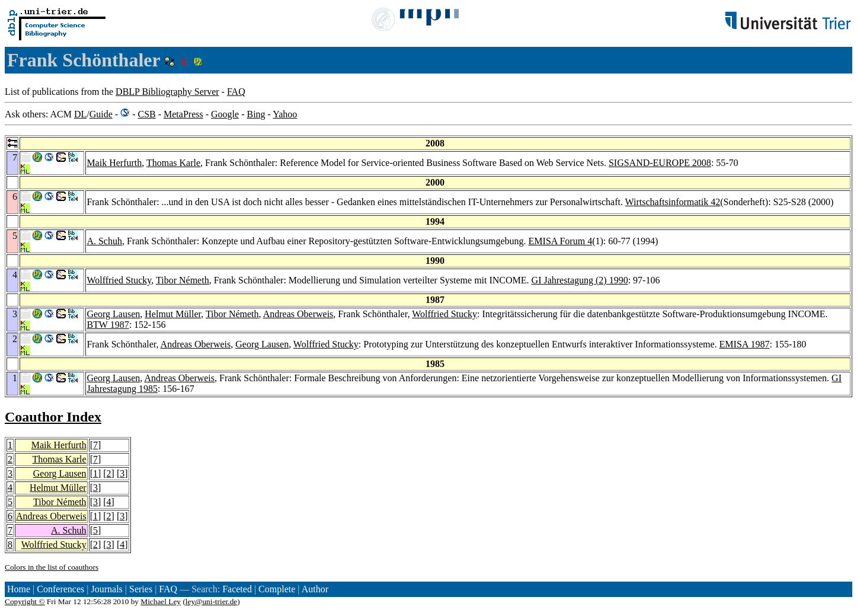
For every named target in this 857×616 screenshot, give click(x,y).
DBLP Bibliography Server (167, 92)
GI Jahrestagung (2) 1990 (580, 280)
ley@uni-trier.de (211, 601)
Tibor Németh (183, 280)
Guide (101, 114)
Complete (277, 589)
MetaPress (183, 114)
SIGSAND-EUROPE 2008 (660, 163)
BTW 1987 (108, 325)
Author (315, 589)
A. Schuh (104, 241)
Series (141, 589)
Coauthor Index (53, 417)
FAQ (236, 92)
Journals (106, 589)
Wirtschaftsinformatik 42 (673, 202)
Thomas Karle (173, 163)
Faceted (237, 589)
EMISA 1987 (745, 344)
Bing (256, 114)
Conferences (60, 589)
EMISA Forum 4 (561, 241)
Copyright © (25, 601)
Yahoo (285, 114)
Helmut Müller (173, 314)
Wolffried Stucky (119, 280)
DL (80, 114)
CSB (146, 114)
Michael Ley (161, 601)
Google (225, 114)
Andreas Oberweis (298, 314)
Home (19, 589)
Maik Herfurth (114, 163)
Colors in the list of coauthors (52, 567)
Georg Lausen (113, 314)
